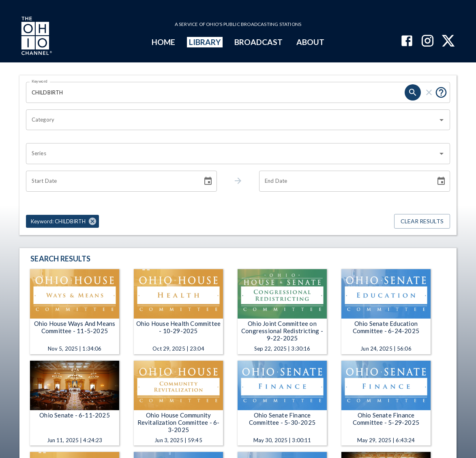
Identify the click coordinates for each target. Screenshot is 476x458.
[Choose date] (208, 181)
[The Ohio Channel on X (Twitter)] (448, 42)
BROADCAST (259, 42)
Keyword (40, 81)
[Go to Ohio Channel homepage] (36, 37)
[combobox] (232, 120)
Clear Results (422, 222)
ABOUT (310, 42)
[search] (413, 92)
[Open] (442, 120)
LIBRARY (205, 42)
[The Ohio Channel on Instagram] (428, 42)
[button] (62, 221)
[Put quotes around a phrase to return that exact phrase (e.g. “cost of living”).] (441, 92)
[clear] (429, 92)
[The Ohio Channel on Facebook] (407, 42)
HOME (163, 42)
